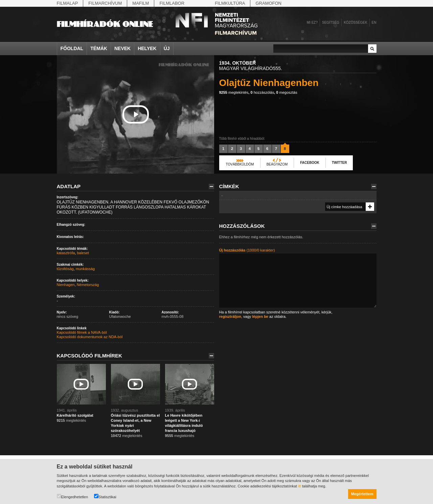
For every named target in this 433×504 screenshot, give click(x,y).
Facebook (310, 163)
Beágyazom (277, 164)
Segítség (331, 23)
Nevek (122, 48)
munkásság (85, 269)
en (374, 23)
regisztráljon (230, 316)
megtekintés (234, 92)
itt (300, 486)
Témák (99, 48)
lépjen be (260, 316)
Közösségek (355, 23)
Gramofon (268, 3)
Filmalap (67, 3)
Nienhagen (66, 285)
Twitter (339, 163)
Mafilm (141, 3)
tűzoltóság (65, 269)
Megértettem (362, 494)
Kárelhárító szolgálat (75, 415)
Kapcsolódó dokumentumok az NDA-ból (90, 337)
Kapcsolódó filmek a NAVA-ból (82, 332)
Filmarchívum (105, 3)
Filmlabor (172, 3)
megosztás (287, 92)
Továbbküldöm (240, 164)
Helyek (147, 48)
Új (167, 48)
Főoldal (72, 48)
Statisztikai (105, 496)
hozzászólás (262, 92)
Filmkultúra (230, 3)
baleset (83, 253)
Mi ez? (312, 23)
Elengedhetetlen (73, 496)
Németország (88, 285)
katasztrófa (66, 253)
